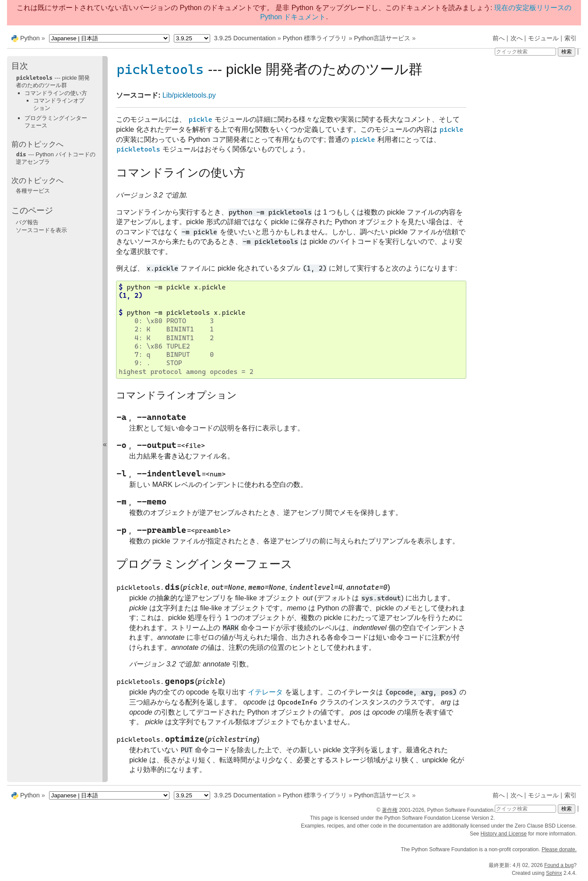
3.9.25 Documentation (245, 38)
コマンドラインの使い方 (56, 93)
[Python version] (192, 38)
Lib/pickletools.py (189, 95)
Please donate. (559, 849)
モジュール (543, 38)
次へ (517, 38)
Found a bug (559, 865)
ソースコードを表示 (41, 230)
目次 (20, 66)
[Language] (109, 38)
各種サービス (33, 191)
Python (30, 38)
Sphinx (554, 873)
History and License (504, 834)
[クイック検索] (525, 52)
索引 (570, 38)
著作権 (390, 810)
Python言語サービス (382, 38)
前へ (499, 38)
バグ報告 (27, 222)
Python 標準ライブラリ (315, 38)
